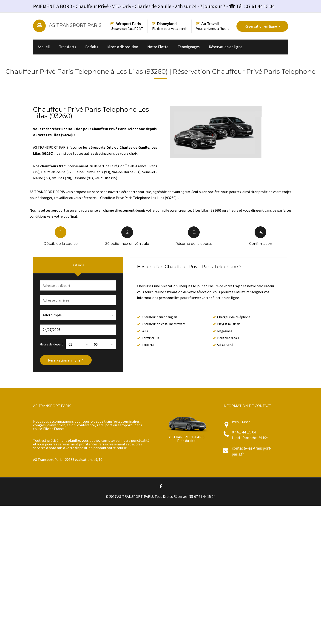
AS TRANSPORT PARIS (75, 25)
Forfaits (92, 47)
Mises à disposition (123, 47)
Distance (78, 265)
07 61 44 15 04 (244, 432)
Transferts (68, 47)
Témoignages (189, 47)
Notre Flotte (158, 47)
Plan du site (186, 441)
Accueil (44, 47)
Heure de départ (51, 344)
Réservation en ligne (226, 47)
